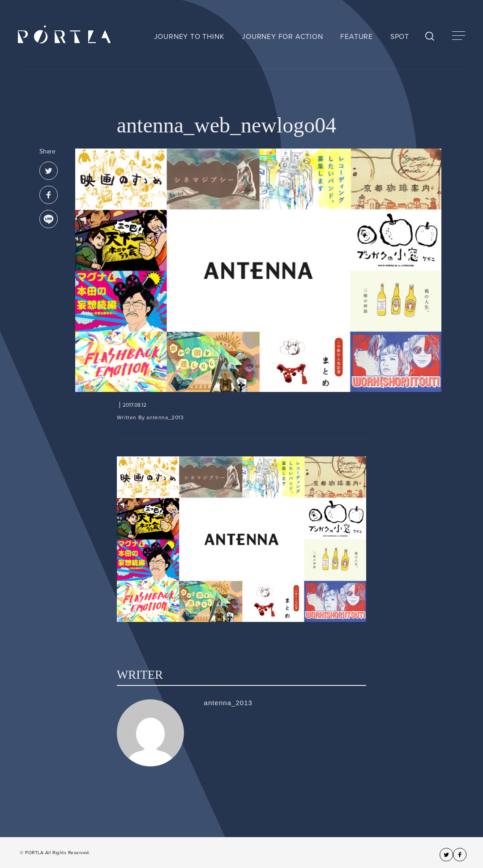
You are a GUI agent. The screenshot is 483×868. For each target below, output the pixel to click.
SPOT (400, 37)
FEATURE (357, 37)
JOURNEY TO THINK (189, 37)
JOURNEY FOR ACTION (282, 37)
